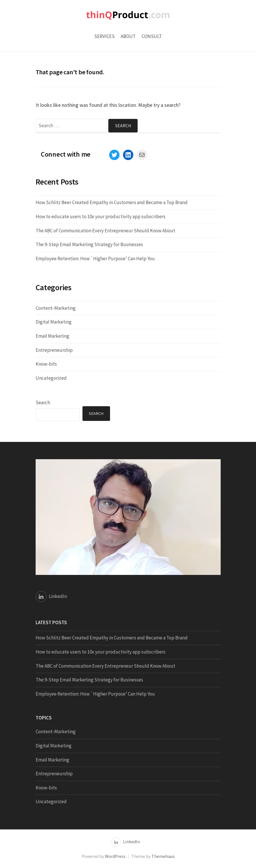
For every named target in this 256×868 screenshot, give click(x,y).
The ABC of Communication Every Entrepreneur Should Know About (105, 231)
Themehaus (163, 856)
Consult (152, 36)
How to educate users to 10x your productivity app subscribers (101, 216)
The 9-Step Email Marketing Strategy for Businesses (89, 245)
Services (104, 36)
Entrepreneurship (54, 350)
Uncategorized (51, 378)
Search (43, 402)
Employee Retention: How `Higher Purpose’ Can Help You (95, 259)
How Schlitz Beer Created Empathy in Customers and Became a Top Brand (112, 203)
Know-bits (46, 364)
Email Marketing (52, 336)
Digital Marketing (54, 322)
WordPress (115, 856)
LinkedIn (58, 596)
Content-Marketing (56, 308)
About (128, 36)
